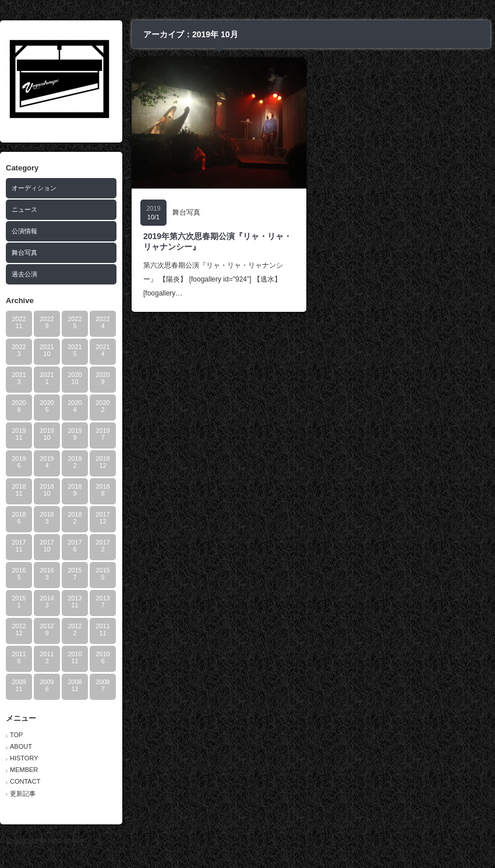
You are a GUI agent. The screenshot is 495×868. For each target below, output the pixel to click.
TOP (16, 735)
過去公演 (24, 274)
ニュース (24, 209)
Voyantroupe (22, 840)
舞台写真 (24, 252)
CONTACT (25, 781)
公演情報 (24, 231)
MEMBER (24, 770)
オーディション (34, 188)
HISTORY (24, 758)
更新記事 (23, 794)
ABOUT (21, 746)
